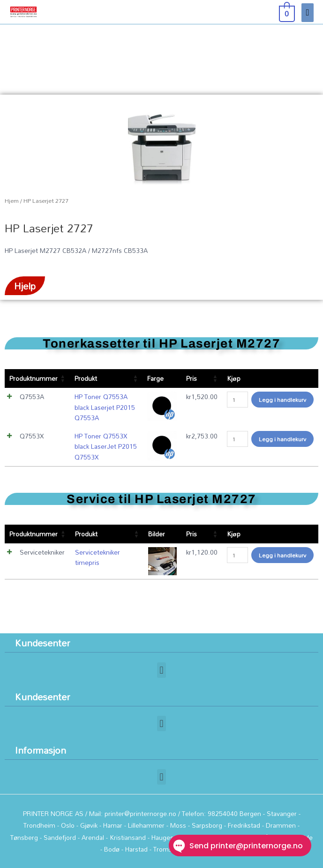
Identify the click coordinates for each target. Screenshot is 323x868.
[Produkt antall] (237, 400)
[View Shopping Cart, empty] (286, 12)
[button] (161, 670)
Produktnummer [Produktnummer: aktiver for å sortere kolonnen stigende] (34, 378)
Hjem (12, 201)
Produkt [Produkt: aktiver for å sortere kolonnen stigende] (86, 378)
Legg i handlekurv (282, 400)
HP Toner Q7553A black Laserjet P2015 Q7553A (105, 407)
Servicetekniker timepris (98, 557)
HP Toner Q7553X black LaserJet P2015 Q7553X (106, 446)
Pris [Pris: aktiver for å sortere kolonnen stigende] (192, 378)
